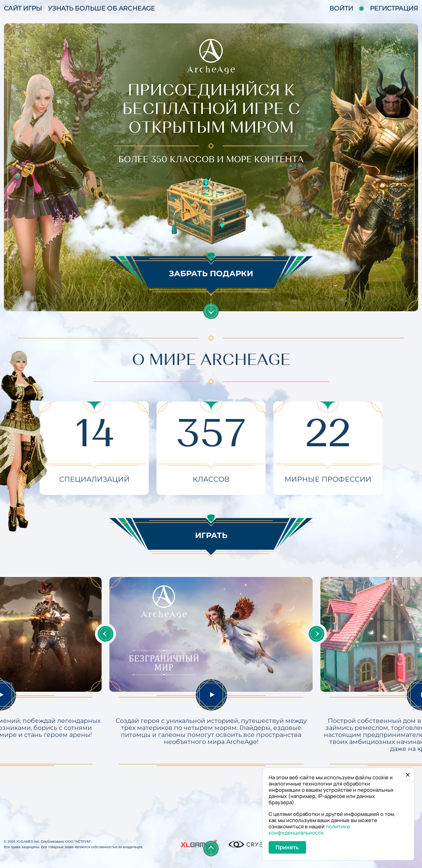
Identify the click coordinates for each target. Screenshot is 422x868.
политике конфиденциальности (309, 829)
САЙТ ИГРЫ (23, 8)
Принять (287, 847)
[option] (211, 672)
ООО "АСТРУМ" (78, 842)
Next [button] (316, 634)
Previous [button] (105, 634)
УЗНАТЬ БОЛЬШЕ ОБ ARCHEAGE (101, 8)
